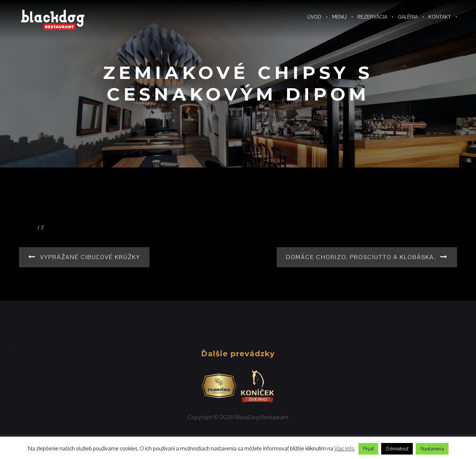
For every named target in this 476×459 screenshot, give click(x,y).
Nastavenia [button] (432, 449)
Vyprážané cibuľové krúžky (90, 257)
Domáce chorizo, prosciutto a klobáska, (361, 257)
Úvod (314, 17)
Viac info (344, 448)
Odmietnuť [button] (397, 449)
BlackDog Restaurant (261, 417)
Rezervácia (372, 17)
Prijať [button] (368, 449)
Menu (339, 17)
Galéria (408, 17)
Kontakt (440, 17)
